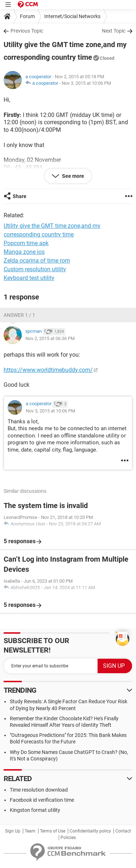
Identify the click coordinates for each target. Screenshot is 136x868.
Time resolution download (39, 790)
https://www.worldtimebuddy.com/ (48, 370)
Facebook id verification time (42, 800)
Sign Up (13, 831)
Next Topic (114, 31)
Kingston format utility (35, 810)
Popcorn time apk (26, 243)
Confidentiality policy (90, 831)
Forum (27, 16)
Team (30, 831)
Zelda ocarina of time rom (37, 261)
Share (20, 196)
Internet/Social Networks (72, 16)
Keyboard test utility (29, 278)
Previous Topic (27, 31)
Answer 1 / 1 (19, 315)
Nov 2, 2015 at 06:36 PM (50, 338)
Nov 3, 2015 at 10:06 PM (86, 83)
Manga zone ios (24, 252)
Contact (123, 831)
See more (73, 176)
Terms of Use (53, 831)
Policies (68, 838)
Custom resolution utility (35, 269)
